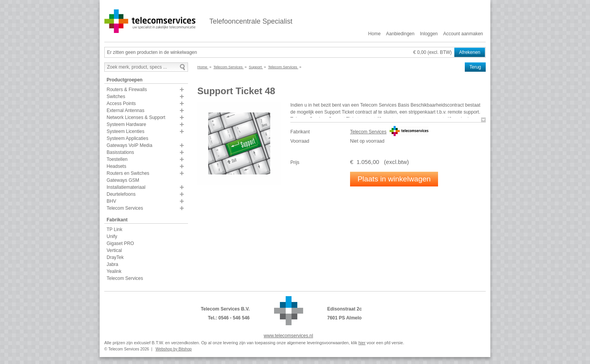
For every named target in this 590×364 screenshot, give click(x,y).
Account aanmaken (463, 34)
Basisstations (120, 152)
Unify (112, 236)
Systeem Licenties (125, 131)
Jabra (112, 264)
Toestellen (117, 159)
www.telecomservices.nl (288, 336)
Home (374, 34)
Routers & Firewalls (127, 90)
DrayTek (115, 257)
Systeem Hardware (126, 124)
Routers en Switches (128, 173)
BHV (111, 201)
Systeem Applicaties (127, 138)
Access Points (121, 104)
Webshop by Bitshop (173, 349)
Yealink (114, 271)
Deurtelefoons (121, 194)
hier (362, 343)
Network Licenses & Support (136, 117)
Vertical (114, 250)
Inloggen (429, 34)
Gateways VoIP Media (129, 145)
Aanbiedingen (400, 34)
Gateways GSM (123, 180)
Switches (116, 97)
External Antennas (125, 110)
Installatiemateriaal (126, 187)
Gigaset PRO (120, 243)
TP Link (114, 229)
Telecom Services (125, 208)
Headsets (116, 166)
